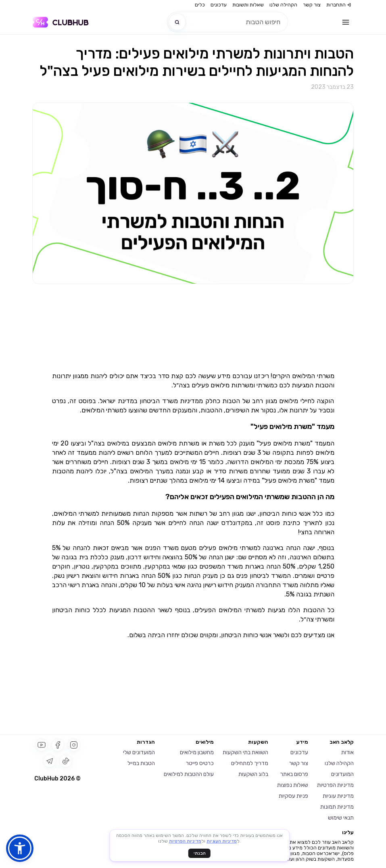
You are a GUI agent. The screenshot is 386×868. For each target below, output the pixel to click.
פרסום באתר (294, 774)
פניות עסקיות (293, 796)
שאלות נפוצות (293, 785)
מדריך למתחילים (250, 763)
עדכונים (219, 5)
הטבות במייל (141, 763)
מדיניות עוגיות (338, 796)
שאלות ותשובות (248, 5)
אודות (347, 752)
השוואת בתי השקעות (245, 752)
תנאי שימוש (341, 818)
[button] (20, 848)
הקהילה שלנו (283, 5)
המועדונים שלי (139, 752)
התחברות (339, 5)
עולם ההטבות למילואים (189, 774)
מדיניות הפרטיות (335, 785)
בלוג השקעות (253, 774)
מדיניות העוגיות (222, 842)
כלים (200, 5)
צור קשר (312, 5)
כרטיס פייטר (200, 763)
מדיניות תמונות (337, 807)
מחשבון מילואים (197, 752)
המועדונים (342, 774)
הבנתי (200, 853)
